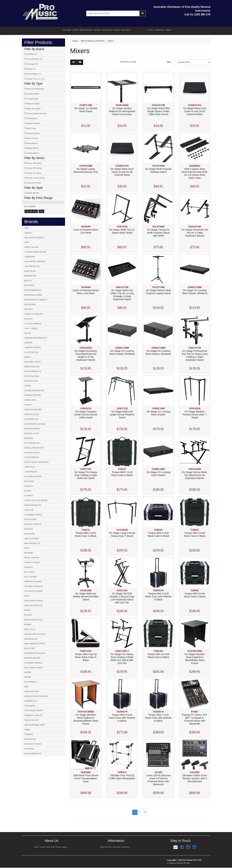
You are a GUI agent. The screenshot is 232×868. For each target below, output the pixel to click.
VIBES (27, 730)
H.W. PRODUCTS (32, 443)
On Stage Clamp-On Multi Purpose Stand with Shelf (158, 233)
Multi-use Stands (34, 109)
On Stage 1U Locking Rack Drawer (158, 413)
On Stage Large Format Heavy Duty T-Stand (122, 534)
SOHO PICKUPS (32, 691)
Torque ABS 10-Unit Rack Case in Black (158, 656)
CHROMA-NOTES (33, 347)
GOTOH (28, 405)
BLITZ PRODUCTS (33, 290)
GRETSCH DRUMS (33, 410)
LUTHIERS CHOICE (33, 515)
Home (75, 41)
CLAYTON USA (31, 352)
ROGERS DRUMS (32, 658)
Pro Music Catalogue (61, 847)
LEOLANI (29, 510)
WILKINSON (30, 739)
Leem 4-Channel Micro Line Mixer (86, 231)
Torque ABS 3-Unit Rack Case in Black (86, 534)
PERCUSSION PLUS (33, 620)
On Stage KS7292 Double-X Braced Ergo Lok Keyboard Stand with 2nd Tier (122, 598)
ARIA (27, 242)
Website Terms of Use (106, 847)
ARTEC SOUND (31, 247)
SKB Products (34, 74)
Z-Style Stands (33, 99)
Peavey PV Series (34, 173)
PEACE (28, 610)
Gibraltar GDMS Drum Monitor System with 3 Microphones (195, 778)
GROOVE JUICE (32, 414)
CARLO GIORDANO (34, 314)
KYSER (28, 491)
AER (26, 228)
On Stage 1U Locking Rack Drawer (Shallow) (195, 292)
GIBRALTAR (30, 400)
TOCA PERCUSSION (34, 710)
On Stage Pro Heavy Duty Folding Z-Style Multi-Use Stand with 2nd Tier (122, 659)
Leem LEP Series (34, 183)
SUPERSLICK (31, 701)
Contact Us (43, 847)
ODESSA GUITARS (33, 581)
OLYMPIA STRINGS (33, 586)
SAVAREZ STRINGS (33, 663)
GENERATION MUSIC (34, 391)
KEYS (152, 30)
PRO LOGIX (30, 629)
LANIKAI (29, 496)
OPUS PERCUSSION (34, 601)
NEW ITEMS (67, 30)
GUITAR (76, 30)
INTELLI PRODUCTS (34, 448)
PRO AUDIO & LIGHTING (140, 30)
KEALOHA (29, 481)
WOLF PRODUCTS (33, 754)
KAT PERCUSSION (33, 476)
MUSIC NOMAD (32, 558)
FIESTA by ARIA (32, 376)
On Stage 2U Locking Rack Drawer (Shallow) (122, 352)
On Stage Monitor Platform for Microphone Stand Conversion (122, 111)
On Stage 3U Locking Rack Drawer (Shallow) (158, 352)
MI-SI (27, 548)
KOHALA (29, 486)
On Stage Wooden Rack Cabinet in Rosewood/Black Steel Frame (86, 719)
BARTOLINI (30, 271)
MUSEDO (29, 553)
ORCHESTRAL (160, 30)
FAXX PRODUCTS (33, 371)
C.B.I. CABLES (31, 328)
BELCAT (28, 281)
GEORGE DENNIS (33, 395)
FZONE (28, 386)
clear (41, 211)
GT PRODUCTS (31, 419)
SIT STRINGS (30, 682)
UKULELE (98, 30)
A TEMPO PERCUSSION (35, 252)
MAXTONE (29, 534)
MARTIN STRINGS (33, 524)
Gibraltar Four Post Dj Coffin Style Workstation (122, 777)
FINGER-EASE (31, 381)
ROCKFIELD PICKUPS (35, 653)
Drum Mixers (32, 143)
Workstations (32, 118)
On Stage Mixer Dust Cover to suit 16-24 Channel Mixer (195, 111)
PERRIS (28, 625)
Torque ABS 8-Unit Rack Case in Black (195, 595)
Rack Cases (31, 128)
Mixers (111, 41)
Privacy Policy (117, 847)
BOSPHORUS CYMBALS (36, 300)
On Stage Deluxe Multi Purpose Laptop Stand (158, 292)
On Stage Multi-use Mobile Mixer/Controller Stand (86, 596)
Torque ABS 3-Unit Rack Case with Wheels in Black (158, 596)
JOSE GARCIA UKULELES (36, 462)
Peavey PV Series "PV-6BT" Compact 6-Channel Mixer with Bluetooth (195, 719)
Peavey (31, 69)
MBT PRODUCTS (32, 543)
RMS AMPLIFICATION (35, 644)
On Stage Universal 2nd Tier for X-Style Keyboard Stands (195, 233)
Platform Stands (33, 104)
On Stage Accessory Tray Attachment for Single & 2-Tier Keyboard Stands (86, 355)
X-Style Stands (33, 94)
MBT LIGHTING (32, 539)
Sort (169, 62)
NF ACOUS (29, 572)
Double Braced (33, 193)
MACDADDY (30, 519)
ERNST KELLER (32, 367)
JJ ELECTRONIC (32, 457)
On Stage (32, 64)
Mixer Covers (32, 138)
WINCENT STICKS (33, 744)
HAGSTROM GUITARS (35, 424)
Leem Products (34, 59)
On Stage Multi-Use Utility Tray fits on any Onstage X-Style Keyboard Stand (122, 295)
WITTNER (29, 749)
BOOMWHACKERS (33, 295)
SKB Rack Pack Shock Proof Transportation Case (86, 778)
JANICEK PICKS (32, 453)
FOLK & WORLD (108, 30)
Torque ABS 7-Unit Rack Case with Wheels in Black (158, 718)
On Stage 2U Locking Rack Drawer (158, 474)
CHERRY (28, 343)
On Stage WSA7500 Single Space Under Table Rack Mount (158, 111)
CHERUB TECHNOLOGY (36, 338)
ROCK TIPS (30, 648)
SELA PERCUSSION (33, 668)
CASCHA (29, 319)
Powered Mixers (33, 133)
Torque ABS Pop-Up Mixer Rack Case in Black (86, 657)
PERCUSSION (126, 30)
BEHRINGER (30, 276)
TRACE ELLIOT (32, 720)
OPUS (27, 596)
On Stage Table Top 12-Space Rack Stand (122, 231)
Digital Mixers (33, 148)
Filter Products (38, 42)
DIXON (28, 357)
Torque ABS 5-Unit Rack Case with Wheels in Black (122, 718)
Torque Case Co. (35, 79)
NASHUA (29, 567)
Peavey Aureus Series (35, 178)
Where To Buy (51, 847)
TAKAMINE (30, 706)
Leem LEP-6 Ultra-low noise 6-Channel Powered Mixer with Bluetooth (158, 780)
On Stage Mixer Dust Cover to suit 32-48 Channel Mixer (122, 172)
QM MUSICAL (31, 639)
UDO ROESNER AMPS (35, 725)
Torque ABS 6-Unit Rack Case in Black (195, 534)
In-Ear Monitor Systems (36, 113)
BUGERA (29, 309)
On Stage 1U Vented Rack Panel (86, 110)
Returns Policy (126, 847)
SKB (26, 687)
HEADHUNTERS (32, 429)
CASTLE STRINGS (33, 324)
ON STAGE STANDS (34, 591)
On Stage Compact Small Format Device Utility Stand (86, 414)
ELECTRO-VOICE (33, 362)
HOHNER (29, 438)
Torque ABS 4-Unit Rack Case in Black (158, 534)
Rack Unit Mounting (35, 89)
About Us (36, 847)
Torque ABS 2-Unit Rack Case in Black (122, 474)
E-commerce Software (175, 863)
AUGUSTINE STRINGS (35, 262)
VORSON (29, 734)
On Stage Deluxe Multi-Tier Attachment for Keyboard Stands (195, 475)
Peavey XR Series (34, 163)
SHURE (28, 677)
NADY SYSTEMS (32, 562)
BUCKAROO (30, 304)
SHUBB (28, 672)
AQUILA (28, 233)
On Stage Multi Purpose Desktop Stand (158, 170)
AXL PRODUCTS (32, 266)
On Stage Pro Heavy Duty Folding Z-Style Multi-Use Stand (86, 475)
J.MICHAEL (30, 467)
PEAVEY (28, 615)
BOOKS (169, 30)
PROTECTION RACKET (35, 634)
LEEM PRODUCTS (33, 505)
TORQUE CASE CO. (33, 715)
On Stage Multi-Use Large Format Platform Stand (122, 414)
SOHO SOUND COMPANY (36, 696)
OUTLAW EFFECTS (33, 605)
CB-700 (28, 333)
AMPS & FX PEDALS (86, 30)
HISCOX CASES (32, 433)
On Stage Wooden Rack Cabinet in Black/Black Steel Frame (195, 659)
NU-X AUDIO (30, 577)
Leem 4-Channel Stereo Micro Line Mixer (86, 292)
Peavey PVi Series (34, 168)
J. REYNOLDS (31, 472)
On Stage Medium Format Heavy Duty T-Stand (195, 414)
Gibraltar (32, 54)
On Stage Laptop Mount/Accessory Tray (86, 170)
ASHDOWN (30, 257)
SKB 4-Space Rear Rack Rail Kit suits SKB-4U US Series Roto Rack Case (195, 173)
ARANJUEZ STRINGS (34, 238)
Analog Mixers (33, 153)
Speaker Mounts (33, 123)
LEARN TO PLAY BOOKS (36, 500)
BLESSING (29, 285)
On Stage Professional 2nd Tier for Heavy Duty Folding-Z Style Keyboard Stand (195, 355)
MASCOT (29, 529)
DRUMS (117, 30)
